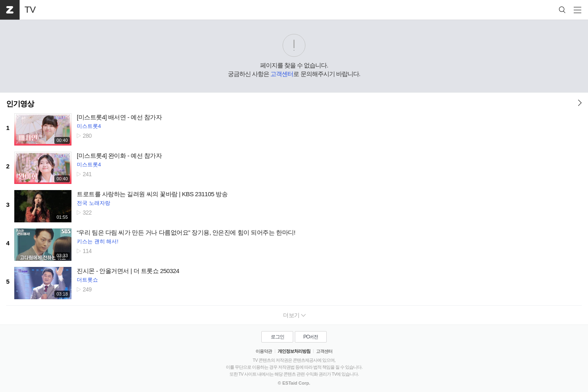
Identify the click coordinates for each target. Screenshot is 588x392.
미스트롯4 (89, 126)
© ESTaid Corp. (294, 383)
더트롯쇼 (87, 280)
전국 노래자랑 (94, 203)
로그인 (277, 337)
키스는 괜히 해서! (98, 241)
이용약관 (264, 351)
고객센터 (282, 74)
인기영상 (20, 104)
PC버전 (311, 337)
